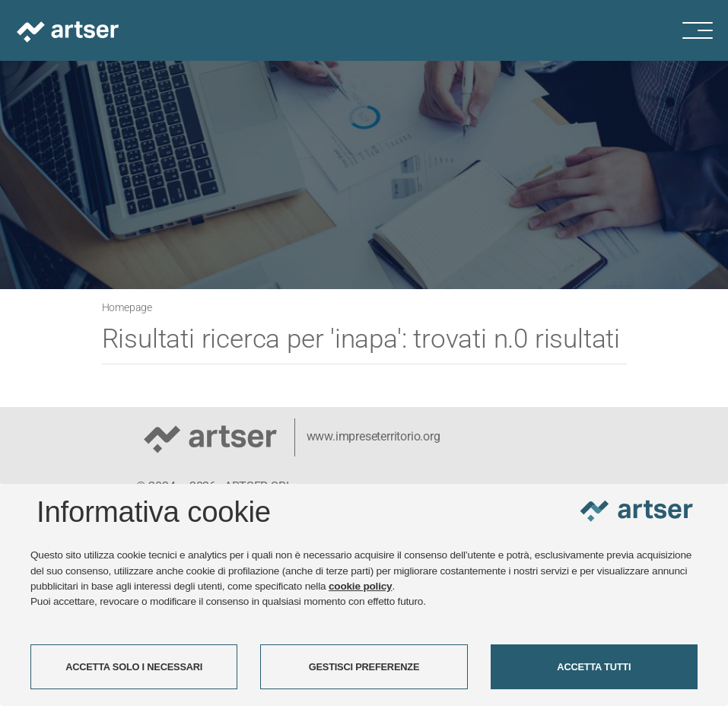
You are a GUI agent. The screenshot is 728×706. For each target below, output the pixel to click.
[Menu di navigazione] (705, 30)
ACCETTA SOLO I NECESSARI (134, 667)
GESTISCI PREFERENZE (364, 667)
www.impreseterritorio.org (374, 436)
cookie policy (361, 586)
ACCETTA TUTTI (594, 667)
